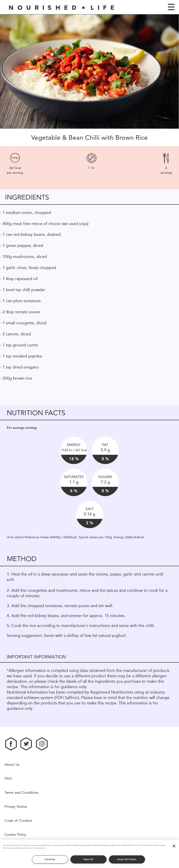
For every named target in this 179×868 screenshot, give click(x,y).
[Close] (174, 846)
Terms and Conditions (21, 793)
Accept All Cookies (127, 859)
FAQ (8, 779)
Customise (50, 859)
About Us (12, 765)
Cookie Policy (15, 835)
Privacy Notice (16, 807)
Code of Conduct (18, 821)
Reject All (88, 859)
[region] (89, 854)
